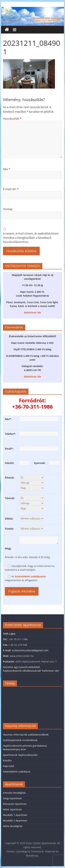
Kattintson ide (32, 312)
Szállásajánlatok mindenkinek (20, 740)
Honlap (8, 209)
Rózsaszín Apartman (15, 804)
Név (7, 169)
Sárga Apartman (12, 798)
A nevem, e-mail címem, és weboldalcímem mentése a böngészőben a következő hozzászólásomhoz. (31, 238)
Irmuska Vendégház (14, 793)
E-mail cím (11, 189)
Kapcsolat (9, 766)
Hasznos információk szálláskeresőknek (26, 735)
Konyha (7, 760)
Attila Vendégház (13, 826)
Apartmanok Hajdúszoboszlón (20, 755)
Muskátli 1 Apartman (15, 815)
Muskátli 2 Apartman (15, 821)
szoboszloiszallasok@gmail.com (30, 650)
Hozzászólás (12, 119)
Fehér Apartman (12, 809)
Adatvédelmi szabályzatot (30, 576)
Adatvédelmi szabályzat (17, 772)
